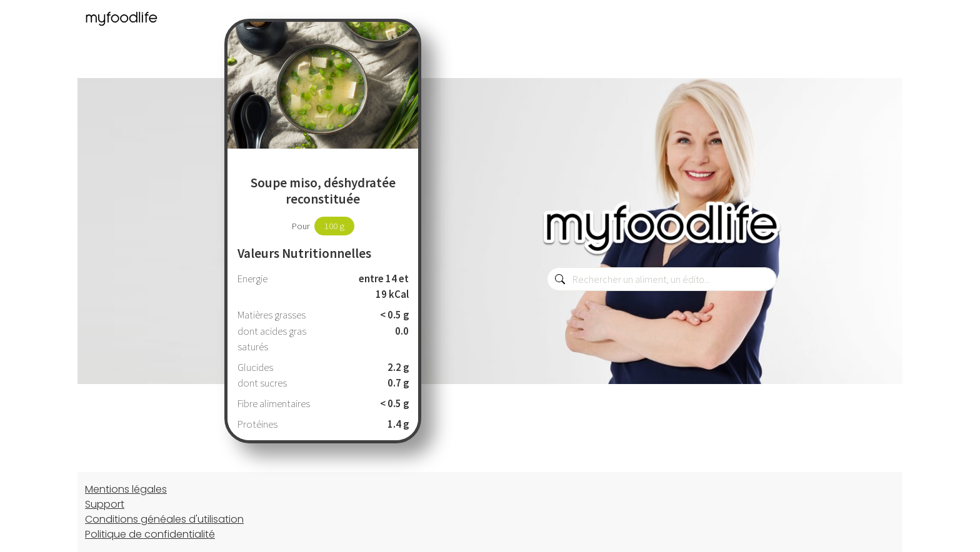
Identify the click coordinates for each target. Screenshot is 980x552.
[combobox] (662, 279)
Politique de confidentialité (150, 534)
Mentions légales (126, 489)
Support (105, 504)
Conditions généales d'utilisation (164, 519)
